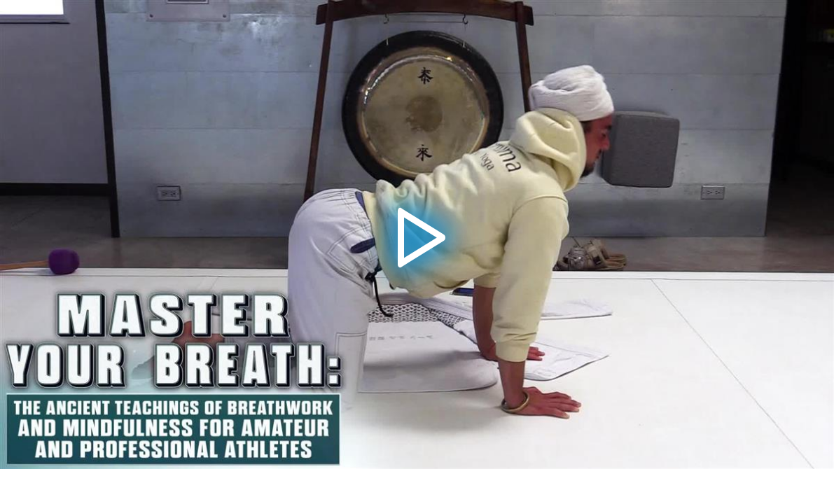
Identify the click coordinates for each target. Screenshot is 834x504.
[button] (417, 234)
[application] (417, 234)
